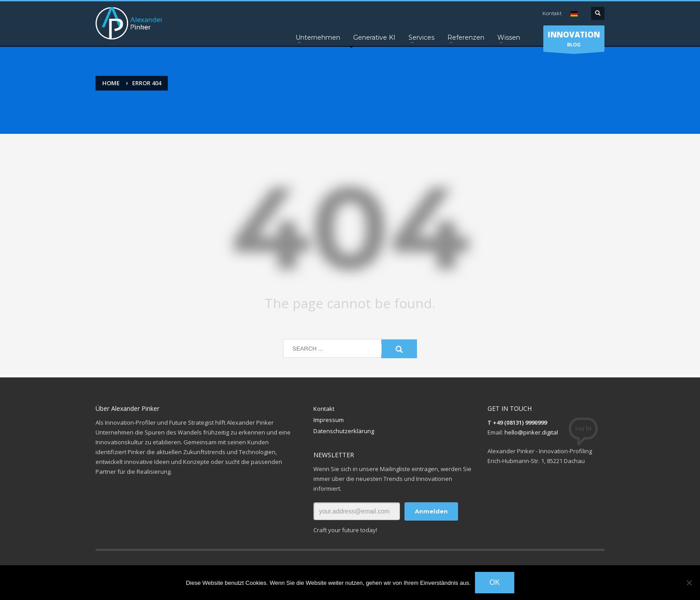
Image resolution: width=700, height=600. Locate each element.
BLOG (574, 41)
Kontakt (552, 13)
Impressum (329, 420)
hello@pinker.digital (531, 432)
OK (494, 582)
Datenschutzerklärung (344, 431)
